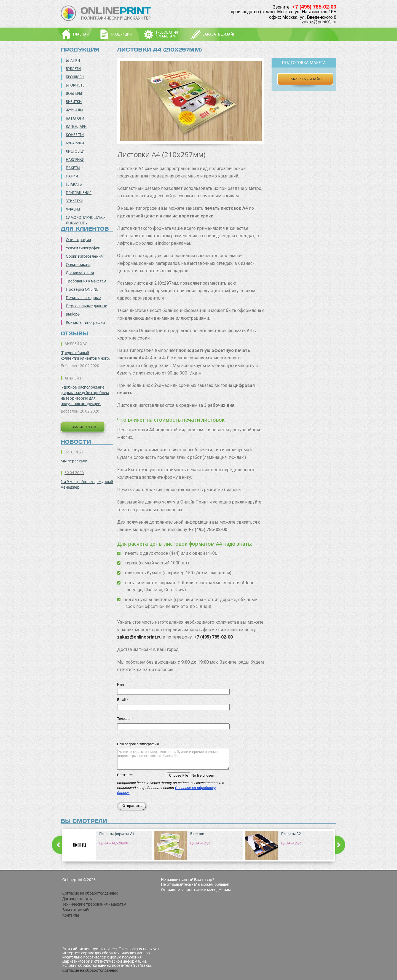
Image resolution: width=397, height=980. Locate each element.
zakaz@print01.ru (319, 22)
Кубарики (75, 143)
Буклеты (73, 69)
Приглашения (79, 193)
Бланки (73, 60)
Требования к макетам (86, 281)
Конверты (75, 135)
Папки (72, 176)
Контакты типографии (85, 322)
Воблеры (74, 94)
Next (340, 845)
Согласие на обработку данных (90, 893)
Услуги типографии (83, 248)
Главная (81, 34)
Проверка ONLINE (82, 289)
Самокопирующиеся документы (86, 220)
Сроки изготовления (84, 256)
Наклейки (75, 160)
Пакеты (73, 168)
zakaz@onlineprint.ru (139, 637)
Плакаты (74, 185)
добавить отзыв (83, 427)
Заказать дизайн (219, 34)
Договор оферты (77, 899)
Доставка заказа (80, 273)
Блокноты (76, 85)
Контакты (71, 915)
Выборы (73, 314)
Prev (57, 845)
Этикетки (75, 201)
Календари (76, 127)
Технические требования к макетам (94, 904)
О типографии (78, 240)
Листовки (75, 151)
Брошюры (75, 77)
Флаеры (73, 209)
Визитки (74, 102)
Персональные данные (87, 306)
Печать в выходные (83, 298)
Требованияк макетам (167, 34)
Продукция (121, 34)
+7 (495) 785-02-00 (213, 637)
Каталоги (75, 118)
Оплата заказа (78, 265)
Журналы (74, 110)
